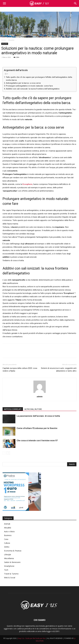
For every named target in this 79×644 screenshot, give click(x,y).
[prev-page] (4, 453)
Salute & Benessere (12, 562)
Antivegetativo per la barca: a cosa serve (23, 83)
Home (4, 40)
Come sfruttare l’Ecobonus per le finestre (37, 428)
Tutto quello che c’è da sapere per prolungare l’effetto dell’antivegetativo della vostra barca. (39, 79)
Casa (6, 539)
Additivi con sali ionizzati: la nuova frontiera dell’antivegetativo (33, 89)
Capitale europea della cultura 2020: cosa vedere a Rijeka (20, 370)
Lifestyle (8, 555)
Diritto (7, 547)
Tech (6, 570)
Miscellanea (9, 558)
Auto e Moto (9, 531)
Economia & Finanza (13, 551)
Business (8, 535)
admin (40, 396)
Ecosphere (27, 184)
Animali (7, 524)
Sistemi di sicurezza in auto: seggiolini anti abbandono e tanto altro (59, 370)
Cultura (7, 543)
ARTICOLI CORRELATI (13, 409)
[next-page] (8, 453)
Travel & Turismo (11, 574)
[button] (75, 3)
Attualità (11, 40)
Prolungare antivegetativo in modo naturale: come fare (29, 86)
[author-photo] (40, 393)
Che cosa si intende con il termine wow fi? (37, 440)
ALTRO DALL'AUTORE (33, 409)
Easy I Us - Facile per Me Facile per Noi (32, 638)
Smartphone (9, 566)
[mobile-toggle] (4, 3)
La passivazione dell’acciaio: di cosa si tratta (38, 416)
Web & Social (10, 578)
